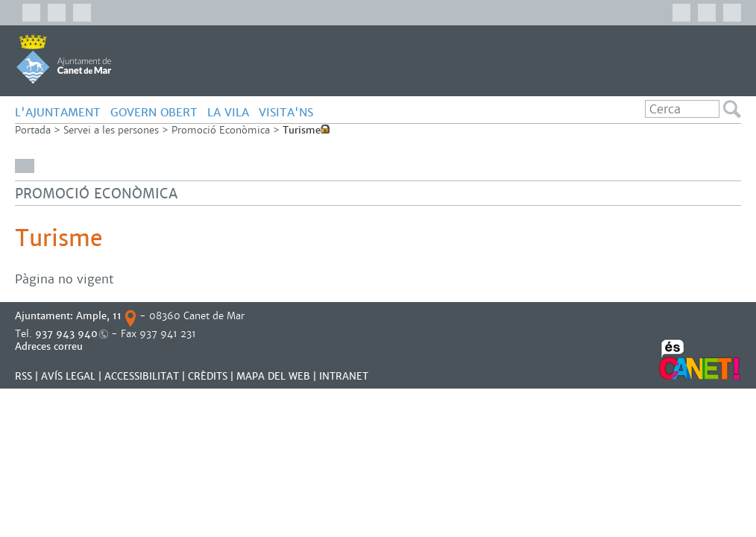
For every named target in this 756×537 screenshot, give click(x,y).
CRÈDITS (208, 376)
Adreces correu (50, 346)
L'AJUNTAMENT (58, 112)
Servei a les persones (111, 130)
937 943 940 (66, 334)
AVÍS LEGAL (68, 376)
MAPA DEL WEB (273, 376)
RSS (23, 376)
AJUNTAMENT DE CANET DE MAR (64, 59)
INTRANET (344, 376)
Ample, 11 (99, 316)
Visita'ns (286, 112)
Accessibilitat (142, 376)
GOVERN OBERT (154, 112)
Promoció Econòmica (221, 130)
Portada (33, 130)
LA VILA (228, 112)
